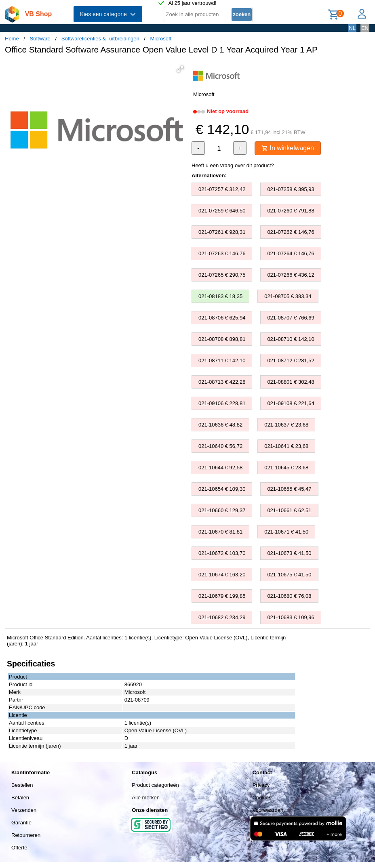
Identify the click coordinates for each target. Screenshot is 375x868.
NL (352, 28)
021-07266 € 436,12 (291, 275)
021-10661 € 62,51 (289, 510)
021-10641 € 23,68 (286, 446)
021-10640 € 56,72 (220, 446)
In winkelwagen (288, 148)
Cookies (262, 798)
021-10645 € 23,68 (286, 468)
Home (12, 39)
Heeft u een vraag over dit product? (233, 165)
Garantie (21, 823)
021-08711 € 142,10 (222, 360)
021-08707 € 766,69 (291, 318)
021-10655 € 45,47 (289, 489)
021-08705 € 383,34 (288, 296)
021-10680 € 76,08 (289, 596)
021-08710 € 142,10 (291, 339)
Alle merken (146, 798)
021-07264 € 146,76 (291, 253)
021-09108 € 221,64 (291, 403)
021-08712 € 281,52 (291, 360)
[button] (180, 69)
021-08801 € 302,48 (291, 382)
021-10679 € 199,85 (222, 596)
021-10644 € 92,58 (220, 468)
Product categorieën (155, 785)
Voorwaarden (268, 810)
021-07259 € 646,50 (222, 211)
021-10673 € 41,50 (289, 553)
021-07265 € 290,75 (222, 275)
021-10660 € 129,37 (222, 510)
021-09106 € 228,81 (222, 403)
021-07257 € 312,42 (222, 189)
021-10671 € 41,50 (286, 532)
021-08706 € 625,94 (222, 318)
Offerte (19, 848)
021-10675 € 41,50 (289, 575)
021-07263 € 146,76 (222, 253)
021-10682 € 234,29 (222, 617)
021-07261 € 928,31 (222, 232)
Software (40, 39)
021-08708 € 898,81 (222, 339)
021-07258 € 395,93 (291, 189)
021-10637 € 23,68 (286, 425)
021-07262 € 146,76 (291, 232)
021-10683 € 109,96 (291, 617)
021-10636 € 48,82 (220, 425)
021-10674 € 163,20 (222, 575)
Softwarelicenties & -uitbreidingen (100, 39)
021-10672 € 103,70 (222, 553)
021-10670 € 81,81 (220, 532)
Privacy (261, 785)
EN (365, 28)
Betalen (20, 798)
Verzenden (24, 810)
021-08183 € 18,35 (220, 296)
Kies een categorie (108, 14)
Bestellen (22, 785)
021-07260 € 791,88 (291, 211)
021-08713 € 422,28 (222, 382)
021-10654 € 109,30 (222, 489)
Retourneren (26, 835)
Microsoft (161, 39)
